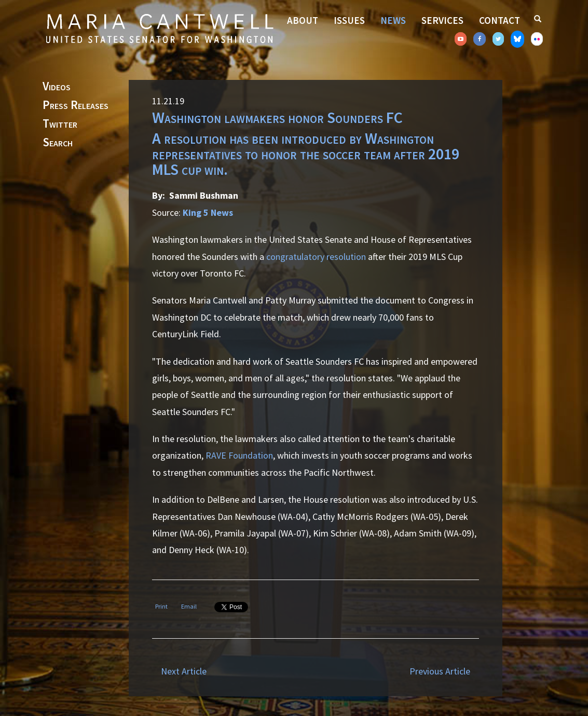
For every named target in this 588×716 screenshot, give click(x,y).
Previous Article (440, 671)
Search (58, 143)
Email (189, 606)
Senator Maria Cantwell (159, 28)
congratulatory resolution (316, 257)
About (303, 20)
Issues (349, 20)
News (393, 20)
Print (161, 606)
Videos (57, 87)
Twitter (60, 124)
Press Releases (76, 105)
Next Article (184, 671)
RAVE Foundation (239, 455)
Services (442, 20)
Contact (500, 20)
